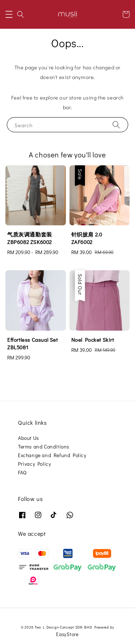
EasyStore (67, 634)
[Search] (116, 125)
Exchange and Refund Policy (52, 455)
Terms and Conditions (44, 447)
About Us (29, 438)
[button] (9, 14)
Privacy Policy (34, 464)
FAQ (22, 472)
